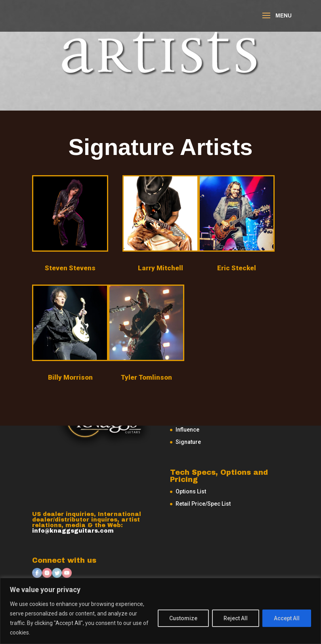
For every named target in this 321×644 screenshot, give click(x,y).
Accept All (287, 618)
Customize (183, 618)
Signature (188, 442)
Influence (187, 430)
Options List (191, 491)
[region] (160, 611)
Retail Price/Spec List (203, 504)
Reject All (236, 618)
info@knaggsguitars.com (73, 531)
